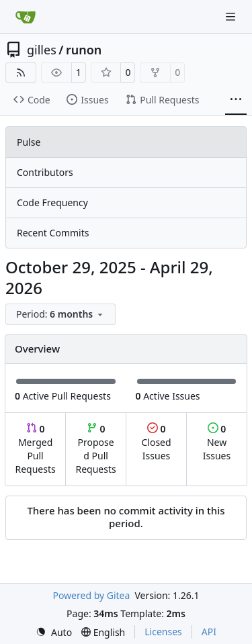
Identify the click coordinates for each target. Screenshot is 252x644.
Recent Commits (53, 233)
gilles (42, 50)
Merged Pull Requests (35, 449)
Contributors (45, 172)
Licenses (163, 632)
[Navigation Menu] (232, 16)
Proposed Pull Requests (96, 449)
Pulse (29, 142)
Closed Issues (156, 442)
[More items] (236, 100)
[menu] (60, 314)
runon (84, 50)
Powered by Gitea (91, 595)
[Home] (26, 17)
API (209, 632)
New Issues (217, 442)
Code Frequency (52, 202)
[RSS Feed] (21, 73)
